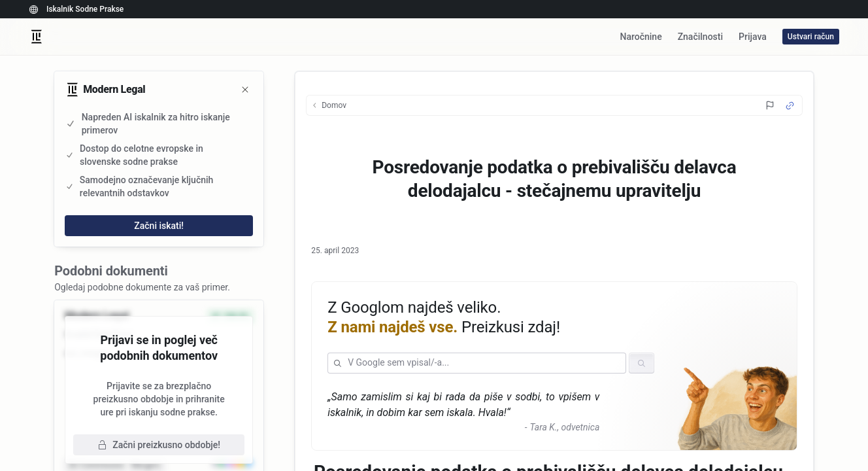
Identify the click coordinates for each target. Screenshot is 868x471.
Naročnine (641, 37)
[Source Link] (790, 106)
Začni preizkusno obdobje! (159, 445)
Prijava (753, 37)
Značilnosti (700, 37)
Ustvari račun (811, 37)
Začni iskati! (159, 226)
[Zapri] (245, 90)
